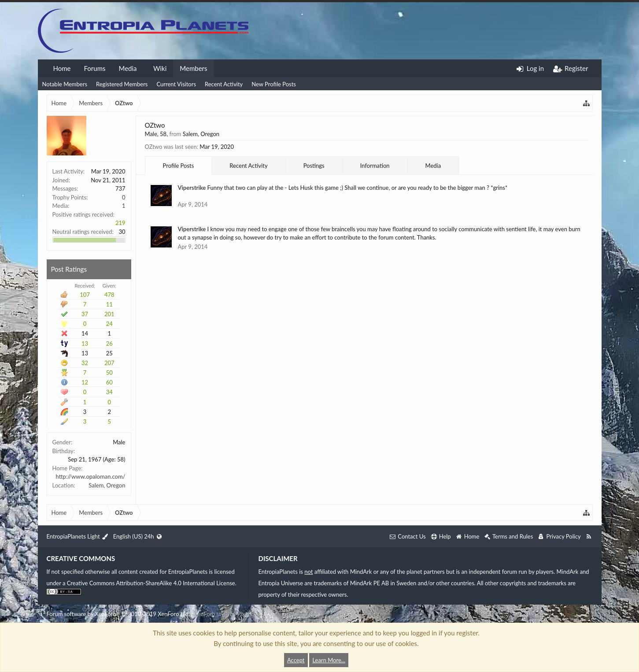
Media (127, 68)
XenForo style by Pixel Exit (227, 614)
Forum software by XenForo (118, 614)
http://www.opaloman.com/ (91, 476)
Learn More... (329, 660)
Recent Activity (224, 84)
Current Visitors (176, 84)
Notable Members (65, 84)
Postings (314, 166)
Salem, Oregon (107, 485)
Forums (94, 68)
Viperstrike (192, 188)
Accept (296, 660)
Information (375, 166)
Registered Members (122, 84)
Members (193, 68)
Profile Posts (179, 166)
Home (62, 68)
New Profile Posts (274, 84)
